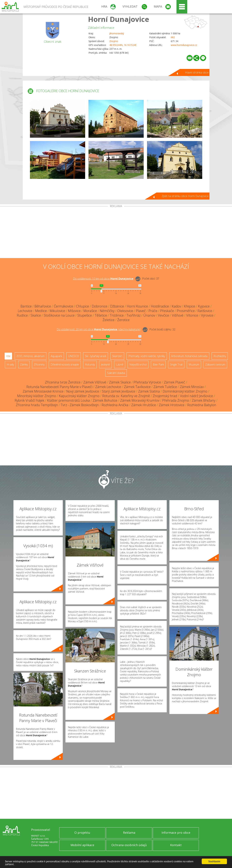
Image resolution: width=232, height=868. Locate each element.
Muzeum (194, 364)
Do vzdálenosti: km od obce (103, 279)
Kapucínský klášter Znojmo (79, 396)
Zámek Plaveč (174, 382)
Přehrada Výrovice (147, 382)
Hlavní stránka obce (197, 72)
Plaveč (141, 311)
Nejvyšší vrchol (138, 364)
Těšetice (101, 315)
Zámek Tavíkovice (137, 387)
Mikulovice (57, 311)
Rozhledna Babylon (202, 405)
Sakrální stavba (116, 373)
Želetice (109, 320)
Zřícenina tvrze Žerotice (63, 382)
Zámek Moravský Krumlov (140, 400)
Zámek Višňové (95, 382)
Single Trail (176, 364)
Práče (153, 311)
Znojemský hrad (165, 396)
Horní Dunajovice (119, 19)
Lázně (120, 364)
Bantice (26, 306)
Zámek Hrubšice (144, 405)
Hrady (10, 364)
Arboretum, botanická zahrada (189, 356)
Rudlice (22, 315)
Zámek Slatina (149, 391)
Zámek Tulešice (165, 387)
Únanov (149, 315)
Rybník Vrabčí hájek (29, 400)
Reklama (129, 833)
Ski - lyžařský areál (96, 356)
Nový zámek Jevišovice (83, 391)
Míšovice (74, 311)
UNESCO (74, 356)
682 (173, 37)
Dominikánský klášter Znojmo (185, 391)
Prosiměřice (186, 311)
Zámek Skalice (120, 382)
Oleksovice (125, 311)
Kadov (176, 306)
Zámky (24, 364)
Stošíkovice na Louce (59, 315)
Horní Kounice (137, 306)
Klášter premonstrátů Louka (68, 400)
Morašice (90, 311)
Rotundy (90, 364)
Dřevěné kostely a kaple (65, 364)
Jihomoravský (117, 33)
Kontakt (176, 845)
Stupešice (85, 315)
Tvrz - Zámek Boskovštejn (80, 405)
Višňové (178, 315)
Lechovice (25, 311)
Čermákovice (64, 306)
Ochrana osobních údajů (129, 845)
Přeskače (167, 311)
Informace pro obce (176, 833)
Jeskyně (105, 364)
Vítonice (192, 315)
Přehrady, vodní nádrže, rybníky (147, 356)
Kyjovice (204, 306)
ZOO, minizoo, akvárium (31, 356)
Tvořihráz (133, 315)
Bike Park (158, 364)
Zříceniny (39, 364)
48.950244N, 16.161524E (123, 45)
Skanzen (117, 356)
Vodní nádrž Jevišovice (197, 396)
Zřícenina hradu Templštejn (37, 405)
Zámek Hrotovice (172, 405)
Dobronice (100, 306)
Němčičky (107, 311)
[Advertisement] (116, 233)
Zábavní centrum (215, 364)
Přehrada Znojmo (176, 400)
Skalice (36, 315)
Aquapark (56, 356)
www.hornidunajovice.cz (184, 45)
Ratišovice (205, 311)
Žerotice (123, 320)
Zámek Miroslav (192, 387)
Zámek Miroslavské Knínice (43, 391)
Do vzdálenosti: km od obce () (99, 329)
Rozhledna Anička (115, 405)
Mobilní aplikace (82, 845)
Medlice (41, 311)
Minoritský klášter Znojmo (37, 396)
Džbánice (117, 306)
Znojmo (114, 41)
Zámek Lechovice (108, 387)
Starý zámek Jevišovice (119, 391)
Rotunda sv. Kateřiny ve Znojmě (126, 396)
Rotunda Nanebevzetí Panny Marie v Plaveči (59, 387)
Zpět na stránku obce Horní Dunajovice (185, 196)
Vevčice (164, 315)
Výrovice (207, 315)
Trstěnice (117, 315)
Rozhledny (220, 356)
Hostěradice (160, 306)
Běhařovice (43, 306)
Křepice (190, 306)
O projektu (82, 833)
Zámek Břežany (204, 400)
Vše (8, 356)
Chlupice (83, 306)
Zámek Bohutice (105, 400)
